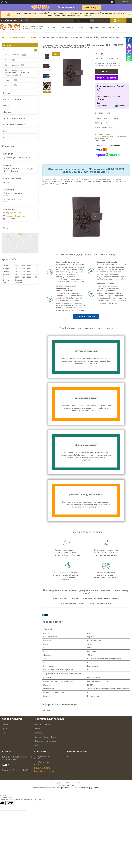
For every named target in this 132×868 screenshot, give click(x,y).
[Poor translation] (10, 803)
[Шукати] (92, 20)
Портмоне (31, 37)
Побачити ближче (86, 317)
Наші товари (7, 733)
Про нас (70, 28)
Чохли (8, 60)
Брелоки (9, 85)
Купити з (108, 78)
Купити (108, 72)
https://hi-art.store (13, 213)
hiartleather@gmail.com (15, 216)
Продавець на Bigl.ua (66, 785)
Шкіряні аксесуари (17, 37)
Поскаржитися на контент (67, 788)
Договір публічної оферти (14, 118)
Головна (51, 28)
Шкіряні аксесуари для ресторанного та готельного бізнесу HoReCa (17, 72)
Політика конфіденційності (15, 125)
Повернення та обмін (96, 28)
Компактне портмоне (51, 179)
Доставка (7, 112)
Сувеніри (9, 80)
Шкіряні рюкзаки (12, 65)
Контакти (80, 28)
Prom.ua (79, 783)
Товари (61, 28)
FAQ (5, 131)
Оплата (112, 28)
